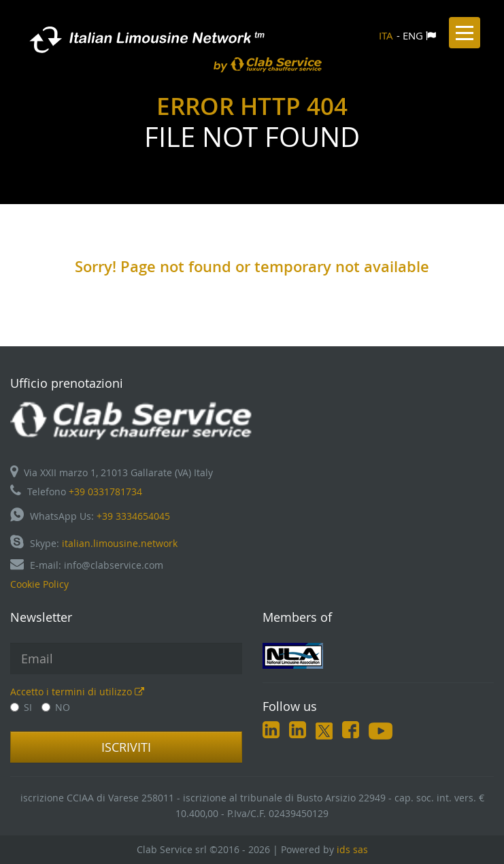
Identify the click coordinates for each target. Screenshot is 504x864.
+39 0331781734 (105, 492)
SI (21, 707)
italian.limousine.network (120, 543)
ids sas (352, 849)
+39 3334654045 (133, 516)
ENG (413, 35)
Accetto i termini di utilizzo (77, 692)
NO (56, 707)
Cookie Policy (39, 584)
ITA (386, 35)
